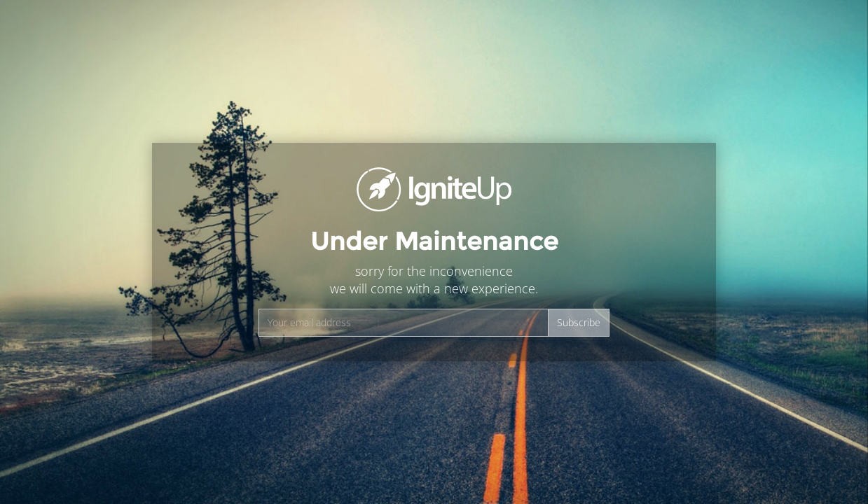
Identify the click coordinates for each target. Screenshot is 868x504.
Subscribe (579, 322)
